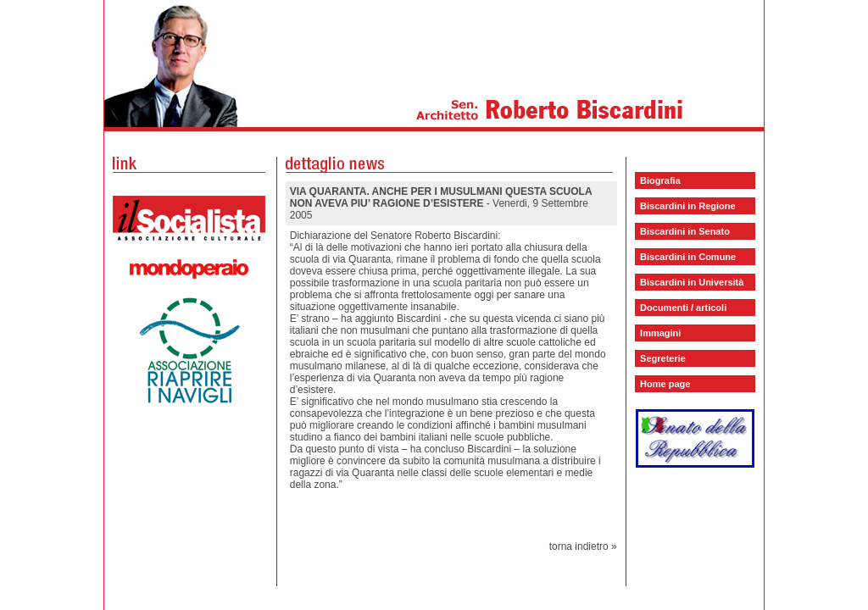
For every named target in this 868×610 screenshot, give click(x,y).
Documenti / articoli (683, 308)
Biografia (660, 180)
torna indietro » (583, 546)
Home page (665, 384)
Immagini (660, 333)
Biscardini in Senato (685, 231)
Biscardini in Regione (687, 206)
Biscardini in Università (692, 282)
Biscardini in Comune (688, 257)
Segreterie (663, 358)
